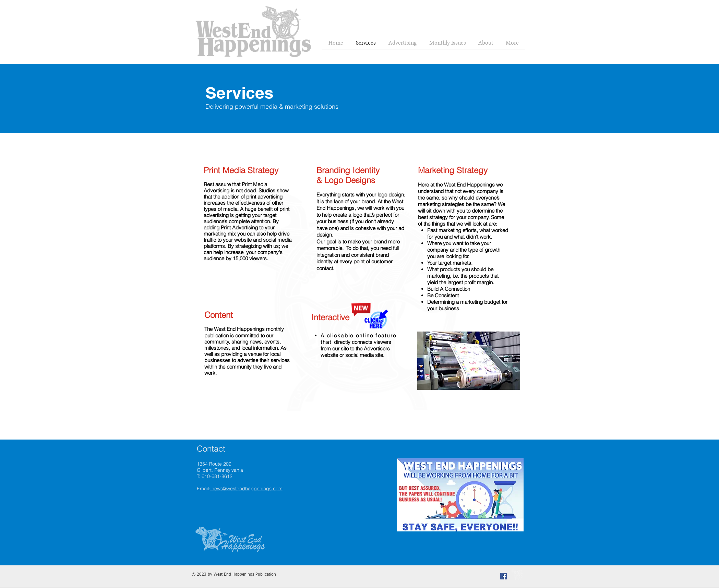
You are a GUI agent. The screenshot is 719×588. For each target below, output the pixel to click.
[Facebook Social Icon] (504, 576)
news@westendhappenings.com (246, 489)
